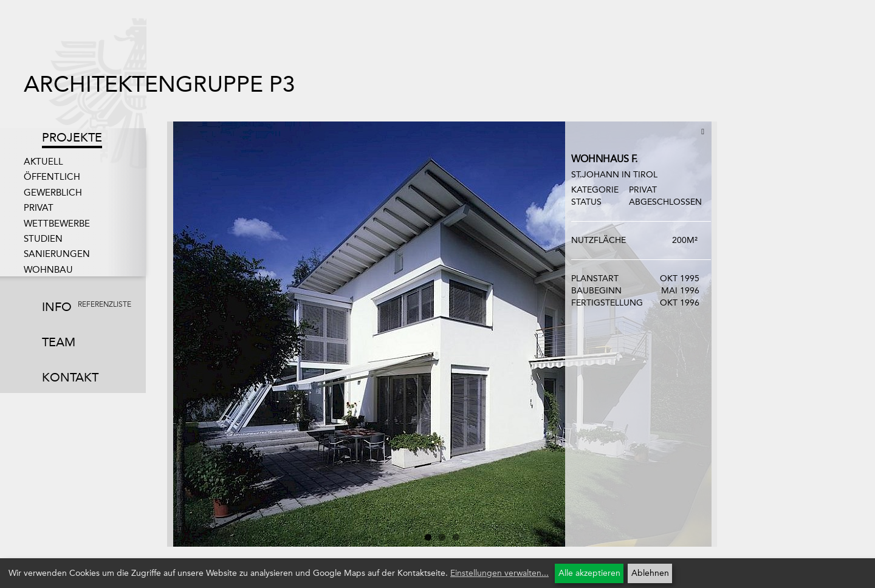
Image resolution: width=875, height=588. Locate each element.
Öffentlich (52, 177)
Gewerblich (53, 193)
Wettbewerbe (57, 224)
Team (59, 342)
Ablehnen (650, 573)
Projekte (72, 137)
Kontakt (70, 377)
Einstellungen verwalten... (499, 573)
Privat (39, 208)
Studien (43, 239)
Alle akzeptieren (589, 573)
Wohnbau (48, 270)
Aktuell (43, 162)
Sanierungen (57, 254)
